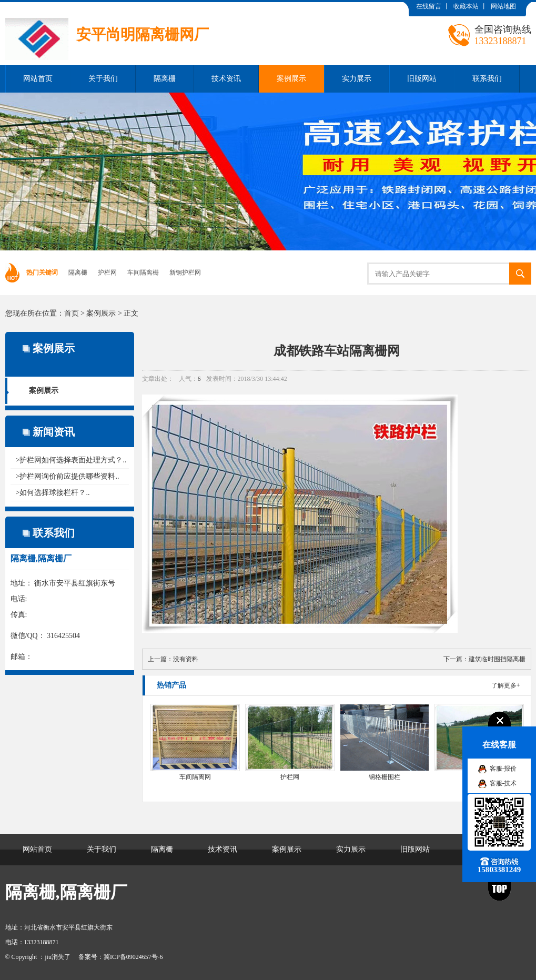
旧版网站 (422, 79)
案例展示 (291, 79)
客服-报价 (503, 769)
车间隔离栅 (143, 272)
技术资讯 (226, 79)
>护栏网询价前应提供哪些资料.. (68, 476)
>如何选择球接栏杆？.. (53, 493)
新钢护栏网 (185, 272)
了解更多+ (506, 685)
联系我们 (487, 79)
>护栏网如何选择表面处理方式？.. (71, 460)
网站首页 (38, 79)
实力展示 (357, 79)
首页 (72, 313)
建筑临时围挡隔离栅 (497, 659)
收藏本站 (466, 6)
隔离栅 (165, 79)
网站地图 (503, 6)
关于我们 (103, 79)
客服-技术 (503, 783)
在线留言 (429, 6)
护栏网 (107, 272)
